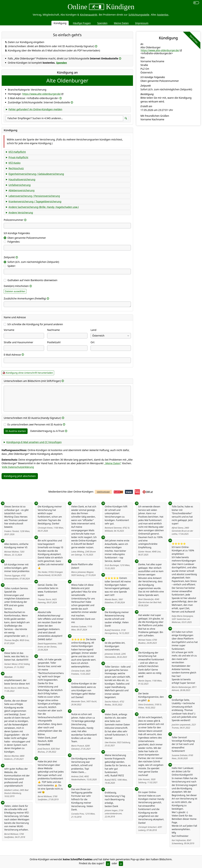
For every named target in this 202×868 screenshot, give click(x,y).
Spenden (102, 23)
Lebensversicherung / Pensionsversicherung (34, 196)
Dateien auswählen (15, 291)
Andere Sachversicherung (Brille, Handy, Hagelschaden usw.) (44, 207)
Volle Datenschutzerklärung (18, 467)
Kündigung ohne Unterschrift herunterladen (29, 373)
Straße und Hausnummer (18, 342)
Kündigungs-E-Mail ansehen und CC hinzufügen (34, 442)
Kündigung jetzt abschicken (20, 476)
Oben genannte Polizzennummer (27, 238)
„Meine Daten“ (113, 463)
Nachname (53, 330)
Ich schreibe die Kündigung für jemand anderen (35, 324)
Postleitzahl (54, 342)
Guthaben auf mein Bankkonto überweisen (32, 280)
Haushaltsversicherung (22, 179)
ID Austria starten (16, 431)
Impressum (142, 23)
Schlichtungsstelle (139, 15)
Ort (92, 342)
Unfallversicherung (20, 185)
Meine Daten (121, 23)
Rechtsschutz (16, 168)
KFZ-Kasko (14, 163)
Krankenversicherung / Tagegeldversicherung (35, 201)
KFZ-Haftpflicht (17, 152)
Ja (108, 864)
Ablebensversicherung (21, 190)
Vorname (9, 330)
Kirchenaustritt (89, 15)
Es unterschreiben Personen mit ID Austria (35, 424)
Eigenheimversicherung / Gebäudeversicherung (36, 174)
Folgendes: (14, 242)
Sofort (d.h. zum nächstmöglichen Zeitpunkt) (33, 262)
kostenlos (163, 15)
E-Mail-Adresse (12, 355)
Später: (12, 266)
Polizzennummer (14, 220)
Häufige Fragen (82, 23)
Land (93, 330)
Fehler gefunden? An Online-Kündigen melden (35, 109)
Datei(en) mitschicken (16, 286)
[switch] (196, 3)
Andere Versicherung (21, 213)
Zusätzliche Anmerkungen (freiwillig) (25, 298)
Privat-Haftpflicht (18, 157)
